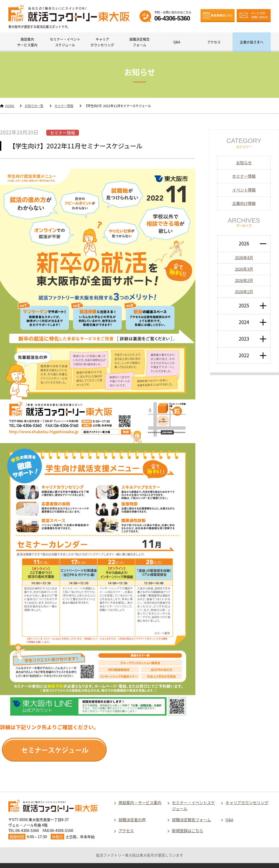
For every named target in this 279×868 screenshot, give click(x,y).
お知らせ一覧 (34, 106)
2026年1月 (244, 291)
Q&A (177, 42)
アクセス (214, 42)
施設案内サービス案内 (27, 42)
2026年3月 (244, 269)
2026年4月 (244, 257)
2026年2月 (244, 280)
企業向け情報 (244, 203)
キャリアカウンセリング (102, 42)
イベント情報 (244, 190)
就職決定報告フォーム (139, 42)
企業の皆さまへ (252, 42)
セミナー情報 (64, 106)
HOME (10, 106)
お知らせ (244, 163)
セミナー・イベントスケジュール (65, 42)
